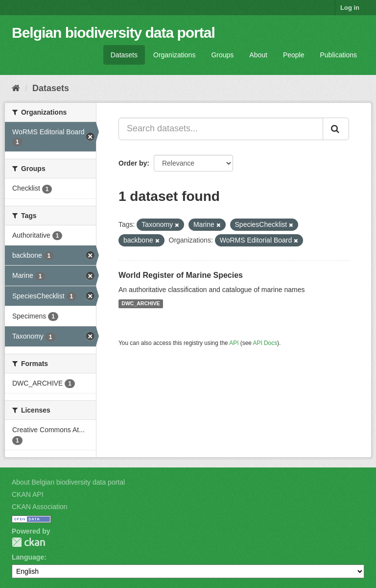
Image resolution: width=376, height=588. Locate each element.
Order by (133, 163)
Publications (339, 55)
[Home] (16, 88)
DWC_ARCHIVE (141, 304)
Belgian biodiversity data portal (113, 33)
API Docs (265, 343)
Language (28, 557)
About (258, 55)
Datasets (124, 55)
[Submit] (336, 129)
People (294, 55)
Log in (350, 8)
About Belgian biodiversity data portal (68, 482)
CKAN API (28, 494)
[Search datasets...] (221, 129)
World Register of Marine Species (181, 275)
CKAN (28, 542)
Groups (222, 55)
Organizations (174, 55)
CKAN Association (40, 507)
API (234, 343)
